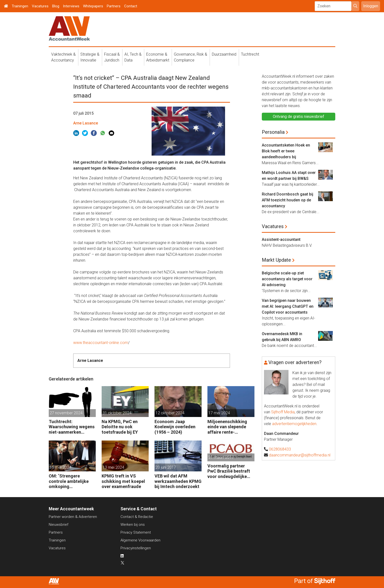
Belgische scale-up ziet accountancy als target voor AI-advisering (287, 279)
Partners (114, 6)
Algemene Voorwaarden (140, 540)
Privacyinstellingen (136, 548)
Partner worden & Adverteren (73, 517)
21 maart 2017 (221, 457)
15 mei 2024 (60, 467)
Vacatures (40, 6)
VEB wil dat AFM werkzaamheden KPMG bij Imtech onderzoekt (178, 481)
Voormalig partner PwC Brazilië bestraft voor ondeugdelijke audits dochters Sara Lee (229, 471)
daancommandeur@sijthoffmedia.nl (300, 455)
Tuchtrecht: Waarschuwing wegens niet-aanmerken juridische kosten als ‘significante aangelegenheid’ (72, 427)
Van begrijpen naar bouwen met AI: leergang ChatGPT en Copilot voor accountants (288, 306)
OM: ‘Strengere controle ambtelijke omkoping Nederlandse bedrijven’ (72, 481)
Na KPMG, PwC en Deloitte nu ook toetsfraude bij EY (120, 427)
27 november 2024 (66, 413)
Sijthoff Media (283, 412)
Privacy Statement (136, 532)
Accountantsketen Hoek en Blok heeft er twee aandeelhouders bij (286, 151)
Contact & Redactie (137, 517)
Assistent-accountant (281, 239)
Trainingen (20, 6)
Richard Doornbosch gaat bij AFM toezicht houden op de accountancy (288, 200)
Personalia (273, 132)
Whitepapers (93, 6)
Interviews (71, 6)
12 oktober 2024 (170, 413)
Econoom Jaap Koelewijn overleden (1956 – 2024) (175, 427)
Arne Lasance (86, 123)
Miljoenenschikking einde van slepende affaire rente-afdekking (227, 427)
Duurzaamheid (224, 54)
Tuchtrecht (250, 54)
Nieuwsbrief (59, 525)
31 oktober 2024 (117, 413)
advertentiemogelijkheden (294, 424)
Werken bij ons (133, 525)
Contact (131, 6)
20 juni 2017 (166, 467)
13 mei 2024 (113, 467)
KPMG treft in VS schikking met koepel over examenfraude (123, 481)
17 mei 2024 (219, 413)
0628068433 (280, 449)
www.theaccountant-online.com (101, 343)
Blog (56, 6)
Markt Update (276, 260)
